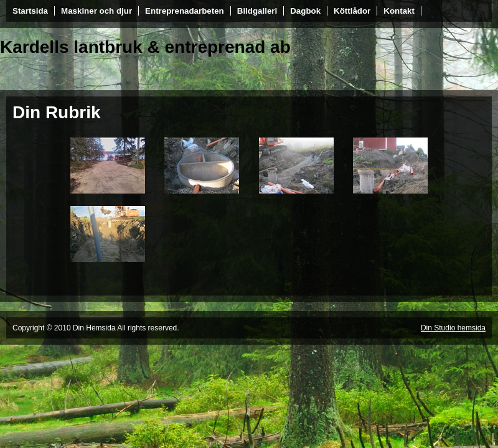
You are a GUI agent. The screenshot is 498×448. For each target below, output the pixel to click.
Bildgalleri (257, 11)
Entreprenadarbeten (185, 11)
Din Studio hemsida (453, 328)
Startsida (30, 11)
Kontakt (399, 11)
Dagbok (305, 11)
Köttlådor (352, 11)
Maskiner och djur (96, 11)
